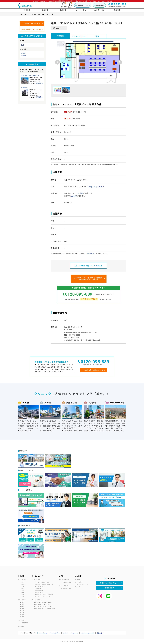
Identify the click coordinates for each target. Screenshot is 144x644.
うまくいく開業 (67, 582)
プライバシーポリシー (81, 584)
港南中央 (24, 55)
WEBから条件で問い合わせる (93, 370)
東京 (23, 582)
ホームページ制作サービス (43, 596)
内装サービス (39, 592)
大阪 (23, 590)
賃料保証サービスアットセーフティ (45, 608)
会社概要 (78, 580)
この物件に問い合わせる (32, 23)
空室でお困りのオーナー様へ (43, 602)
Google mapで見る (95, 186)
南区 (23, 45)
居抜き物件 (25, 623)
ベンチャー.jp (74, 633)
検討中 (70, 5)
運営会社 (99, 633)
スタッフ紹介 (79, 582)
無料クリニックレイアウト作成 (44, 594)
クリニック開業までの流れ (43, 582)
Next (120, 62)
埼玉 (23, 588)
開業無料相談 (100, 5)
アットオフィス (43, 633)
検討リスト (21, 626)
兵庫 (23, 592)
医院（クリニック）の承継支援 (44, 584)
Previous (57, 62)
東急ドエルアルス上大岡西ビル (30, 75)
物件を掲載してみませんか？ (43, 604)
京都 (23, 594)
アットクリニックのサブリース (44, 606)
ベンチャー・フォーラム (87, 633)
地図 (97, 36)
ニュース (78, 587)
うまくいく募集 (67, 588)
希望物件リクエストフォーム (110, 583)
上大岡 (23, 53)
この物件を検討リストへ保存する (32, 29)
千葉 (23, 586)
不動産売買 (38, 588)
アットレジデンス (55, 633)
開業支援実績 (39, 590)
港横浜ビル (24, 87)
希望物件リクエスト (84, 5)
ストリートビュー (79, 36)
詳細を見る (40, 83)
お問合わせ (90, 254)
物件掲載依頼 (109, 588)
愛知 (23, 596)
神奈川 (23, 584)
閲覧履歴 (64, 5)
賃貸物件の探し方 (40, 586)
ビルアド (65, 633)
